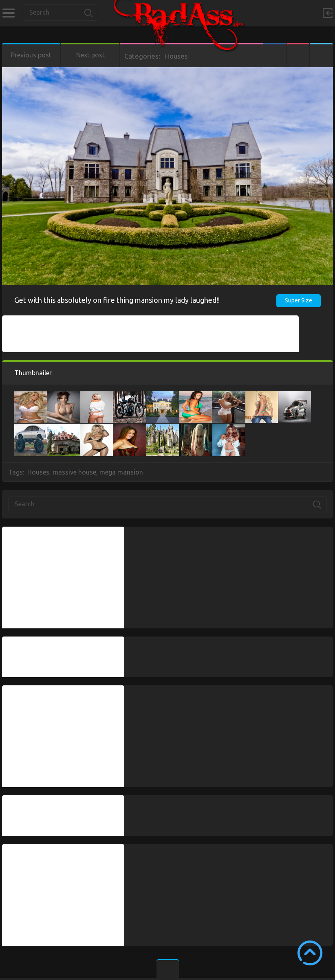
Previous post (31, 55)
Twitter (321, 55)
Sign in (328, 13)
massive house (74, 472)
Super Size (299, 300)
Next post (90, 55)
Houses (176, 56)
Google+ (298, 55)
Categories (8, 13)
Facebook (275, 55)
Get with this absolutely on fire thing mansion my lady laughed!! (117, 300)
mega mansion (121, 472)
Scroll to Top (310, 953)
